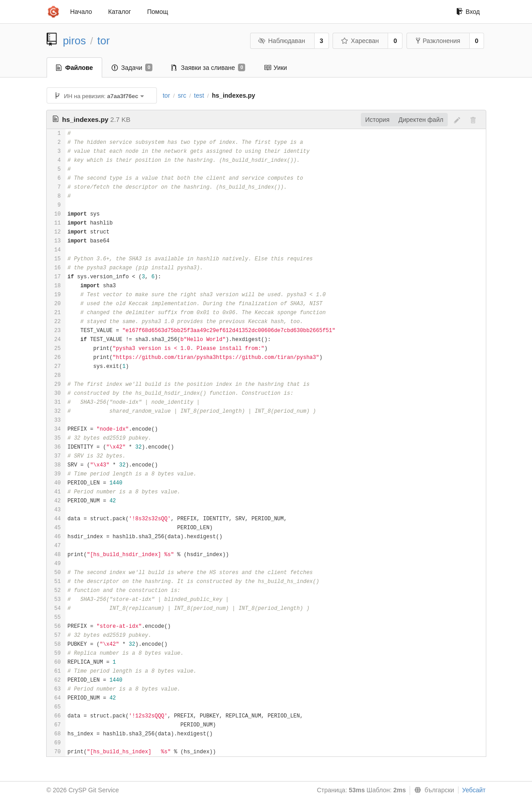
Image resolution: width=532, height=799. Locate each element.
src (182, 95)
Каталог (119, 12)
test (199, 95)
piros (74, 41)
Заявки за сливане (208, 68)
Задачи (132, 68)
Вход (468, 12)
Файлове (75, 68)
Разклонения (438, 41)
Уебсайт (474, 790)
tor (104, 41)
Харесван (360, 41)
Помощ (158, 12)
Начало (81, 12)
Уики (275, 68)
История (377, 120)
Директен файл (421, 120)
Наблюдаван (282, 41)
